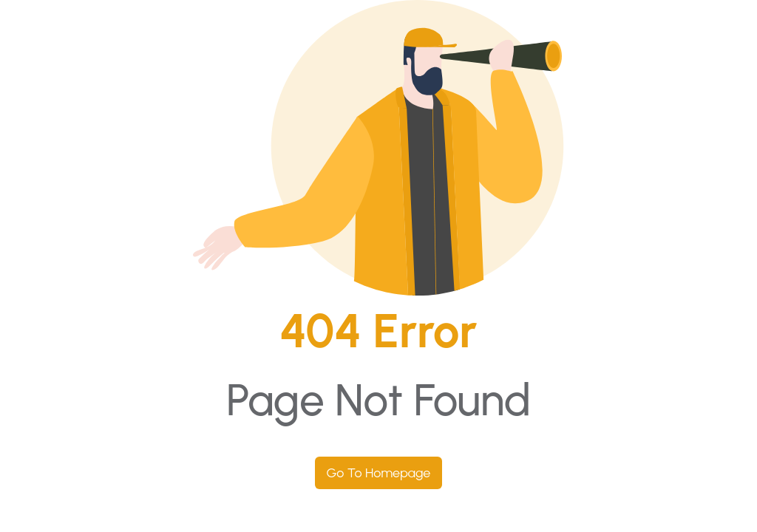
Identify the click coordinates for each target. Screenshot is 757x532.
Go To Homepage (379, 473)
